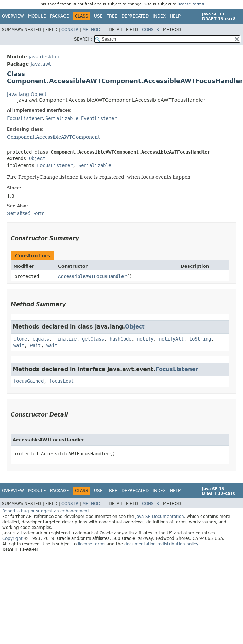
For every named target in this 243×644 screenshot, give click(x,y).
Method (91, 30)
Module (37, 16)
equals (41, 339)
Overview (13, 16)
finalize (66, 339)
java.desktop (44, 57)
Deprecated (135, 16)
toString (200, 339)
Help (175, 16)
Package (60, 16)
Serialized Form (26, 213)
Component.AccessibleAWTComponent (53, 137)
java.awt (41, 64)
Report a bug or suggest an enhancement (46, 511)
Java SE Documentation (160, 517)
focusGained (28, 381)
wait (19, 345)
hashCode (120, 339)
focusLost (61, 381)
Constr (70, 30)
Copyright (13, 538)
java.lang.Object (27, 94)
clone (20, 339)
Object (37, 158)
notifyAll (171, 339)
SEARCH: (83, 39)
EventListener (99, 118)
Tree (112, 16)
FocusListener (25, 118)
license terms (191, 4)
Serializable (62, 118)
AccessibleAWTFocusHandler (92, 276)
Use (98, 16)
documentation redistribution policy (161, 544)
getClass (93, 339)
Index (159, 16)
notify (145, 339)
